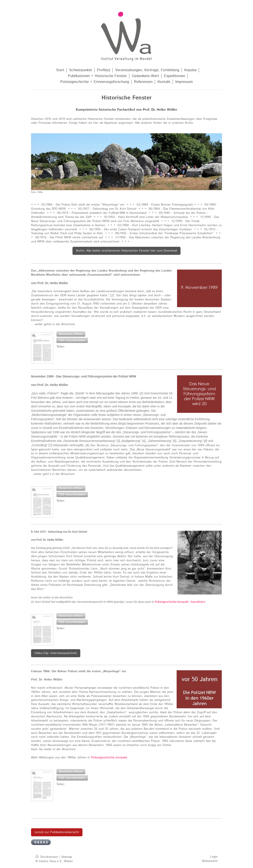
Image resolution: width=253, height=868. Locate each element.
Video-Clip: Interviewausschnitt (56, 653)
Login (214, 857)
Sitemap (67, 857)
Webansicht (210, 861)
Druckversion (47, 857)
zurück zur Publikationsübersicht (57, 832)
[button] (71, 334)
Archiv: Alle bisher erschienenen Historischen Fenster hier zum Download (126, 251)
